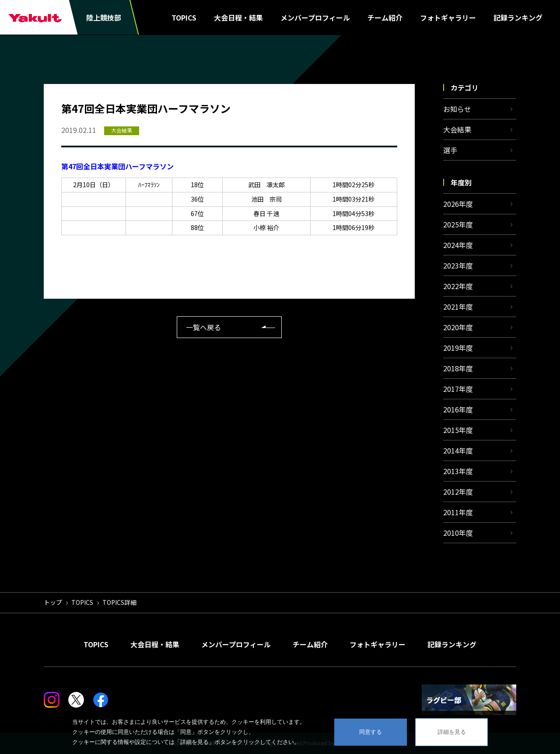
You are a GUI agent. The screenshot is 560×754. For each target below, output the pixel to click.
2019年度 (458, 348)
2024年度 (458, 245)
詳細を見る (452, 732)
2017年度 (458, 389)
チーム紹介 (385, 17)
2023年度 (458, 265)
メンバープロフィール (315, 17)
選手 (450, 150)
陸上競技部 (104, 17)
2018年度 (458, 368)
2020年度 (458, 327)
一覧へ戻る (203, 327)
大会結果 (457, 129)
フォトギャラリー (448, 17)
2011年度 (458, 512)
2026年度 (458, 204)
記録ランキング (518, 17)
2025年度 (458, 224)
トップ (53, 602)
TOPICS (184, 17)
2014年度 (458, 450)
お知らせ (457, 109)
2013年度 (458, 471)
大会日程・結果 (238, 17)
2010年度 (458, 533)
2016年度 (458, 409)
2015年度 (458, 430)
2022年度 (458, 286)
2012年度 (458, 492)
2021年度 (458, 307)
